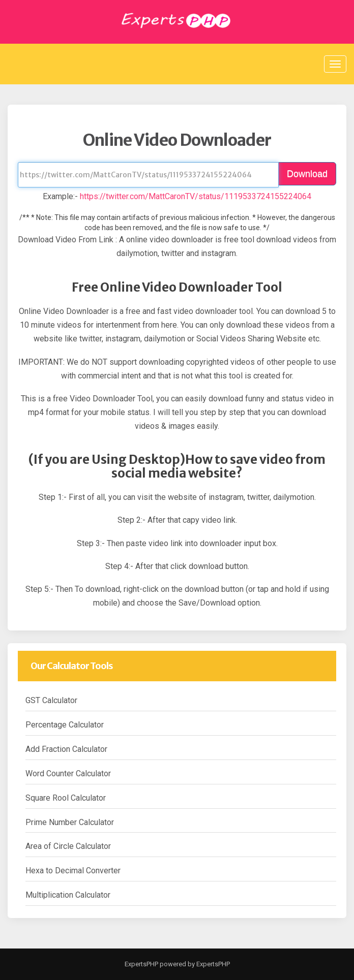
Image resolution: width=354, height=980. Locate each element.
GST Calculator (51, 700)
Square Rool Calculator (66, 798)
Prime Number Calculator (70, 822)
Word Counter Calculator (68, 773)
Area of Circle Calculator (68, 846)
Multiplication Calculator (68, 895)
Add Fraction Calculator (66, 749)
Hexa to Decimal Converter (73, 871)
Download (307, 174)
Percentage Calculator (65, 725)
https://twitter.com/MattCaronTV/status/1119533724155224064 (196, 196)
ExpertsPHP (141, 964)
